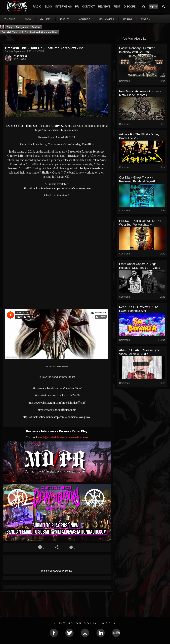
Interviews (49, 431)
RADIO (37, 7)
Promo (64, 431)
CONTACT (88, 7)
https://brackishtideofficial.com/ (57, 410)
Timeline (10, 19)
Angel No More (62, 366)
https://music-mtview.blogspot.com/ (57, 130)
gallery (45, 19)
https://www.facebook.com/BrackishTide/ (57, 388)
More (146, 19)
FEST (117, 7)
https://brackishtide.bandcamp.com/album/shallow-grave (57, 188)
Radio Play (79, 431)
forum (127, 19)
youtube (85, 19)
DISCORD (130, 7)
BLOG (48, 7)
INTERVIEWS (64, 7)
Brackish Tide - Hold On (21, 126)
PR (77, 7)
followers (107, 19)
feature (36, 27)
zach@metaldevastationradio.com (63, 437)
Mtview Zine (62, 126)
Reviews (33, 431)
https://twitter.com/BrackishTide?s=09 (57, 395)
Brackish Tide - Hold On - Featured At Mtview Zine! (30, 32)
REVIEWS (104, 7)
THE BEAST (21, 56)
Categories (22, 27)
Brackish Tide (50, 366)
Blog (9, 27)
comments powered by (57, 571)
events (65, 19)
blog (28, 19)
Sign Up (153, 7)
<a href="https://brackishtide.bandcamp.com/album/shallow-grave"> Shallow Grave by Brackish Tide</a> (57, 295)
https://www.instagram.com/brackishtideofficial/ (57, 403)
